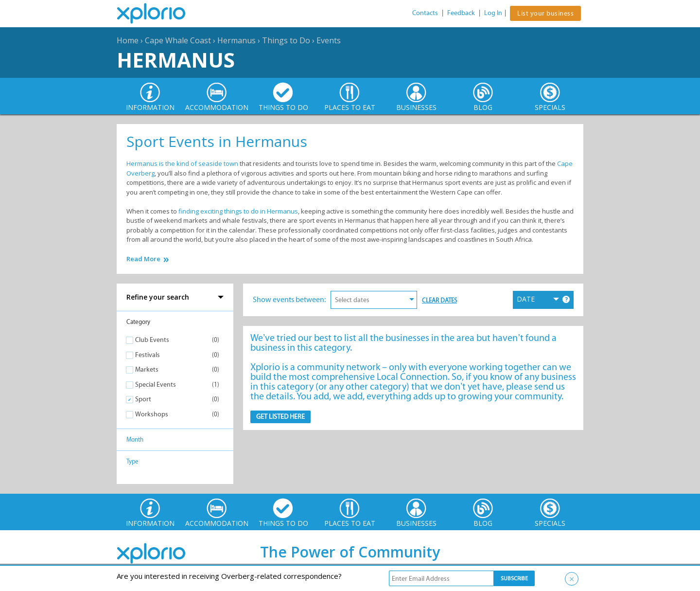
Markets (147, 369)
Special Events (156, 385)
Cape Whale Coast (178, 40)
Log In (493, 13)
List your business (545, 13)
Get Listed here (280, 417)
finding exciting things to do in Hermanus (238, 211)
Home (128, 40)
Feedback (461, 13)
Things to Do (286, 40)
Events (329, 40)
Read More (143, 259)
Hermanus (236, 40)
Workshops (152, 414)
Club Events (152, 340)
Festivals (148, 355)
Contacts (425, 13)
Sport (143, 399)
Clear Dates (439, 300)
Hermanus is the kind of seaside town (182, 163)
